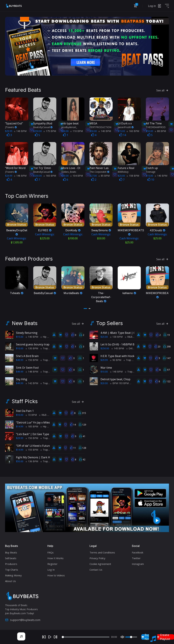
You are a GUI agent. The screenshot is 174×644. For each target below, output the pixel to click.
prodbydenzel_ (69, 127)
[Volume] (131, 637)
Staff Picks (25, 401)
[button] (85, 308)
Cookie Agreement (100, 564)
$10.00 (20, 348)
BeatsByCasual (43, 127)
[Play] (50, 637)
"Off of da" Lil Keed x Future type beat (40, 445)
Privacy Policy (97, 558)
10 (151, 179)
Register (52, 564)
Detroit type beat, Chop (115, 379)
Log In (51, 569)
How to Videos (56, 575)
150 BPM (32, 360)
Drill (130, 348)
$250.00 (105, 348)
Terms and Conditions (102, 552)
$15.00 (20, 336)
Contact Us (96, 569)
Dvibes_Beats (69, 172)
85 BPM (104, 175)
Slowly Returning (27, 332)
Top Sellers (110, 323)
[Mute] (122, 637)
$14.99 (20, 426)
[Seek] (85, 637)
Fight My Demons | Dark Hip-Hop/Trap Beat (44, 457)
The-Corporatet (99, 172)
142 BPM (32, 383)
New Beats (25, 323)
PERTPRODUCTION (100, 127)
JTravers (11, 127)
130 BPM (32, 348)
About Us (10, 581)
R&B (129, 336)
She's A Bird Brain (27, 356)
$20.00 (104, 383)
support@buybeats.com (23, 620)
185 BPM (32, 426)
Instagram (138, 564)
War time (106, 367)
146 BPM (20, 175)
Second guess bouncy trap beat (36, 344)
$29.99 (104, 360)
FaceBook (137, 552)
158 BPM (133, 175)
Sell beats (11, 558)
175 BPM (50, 131)
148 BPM (32, 371)
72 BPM (31, 414)
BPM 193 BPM (119, 383)
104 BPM (77, 175)
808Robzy (123, 172)
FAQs (50, 552)
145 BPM (118, 348)
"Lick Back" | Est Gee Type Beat (36, 434)
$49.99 (20, 360)
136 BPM (32, 461)
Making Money (13, 575)
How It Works (55, 558)
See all (163, 90)
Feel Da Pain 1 (25, 411)
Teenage (151, 172)
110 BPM (77, 131)
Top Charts (12, 569)
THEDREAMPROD (156, 127)
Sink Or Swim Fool (27, 367)
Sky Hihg (22, 379)
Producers (11, 564)
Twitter (136, 558)
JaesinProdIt (126, 127)
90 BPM (116, 360)
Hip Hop (46, 336)
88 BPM (160, 131)
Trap (44, 348)
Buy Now (146, 637)
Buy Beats (11, 552)
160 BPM (133, 131)
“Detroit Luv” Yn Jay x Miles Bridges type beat (45, 422)
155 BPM (32, 449)
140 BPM (20, 131)
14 (123, 135)
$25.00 (104, 336)
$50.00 (20, 461)
